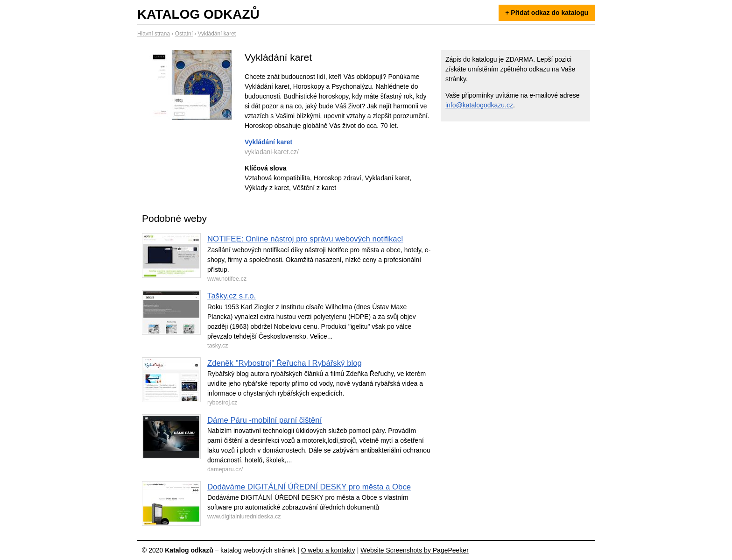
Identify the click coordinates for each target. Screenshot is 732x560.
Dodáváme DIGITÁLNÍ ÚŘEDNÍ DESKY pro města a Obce (309, 487)
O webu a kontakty (328, 550)
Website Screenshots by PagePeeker (415, 550)
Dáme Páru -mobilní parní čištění (264, 420)
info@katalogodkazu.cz (479, 105)
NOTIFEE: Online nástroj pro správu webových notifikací (305, 239)
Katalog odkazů (198, 14)
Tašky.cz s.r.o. (232, 296)
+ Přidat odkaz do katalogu (547, 13)
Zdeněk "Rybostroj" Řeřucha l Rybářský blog (285, 363)
